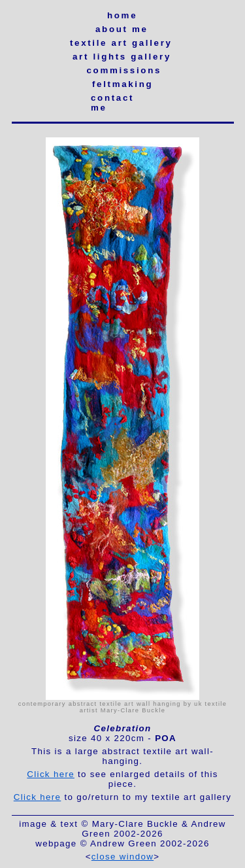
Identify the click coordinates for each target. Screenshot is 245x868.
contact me (112, 103)
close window (122, 857)
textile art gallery (121, 43)
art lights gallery (122, 57)
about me (122, 29)
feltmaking (122, 84)
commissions (123, 70)
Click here (51, 774)
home (122, 15)
